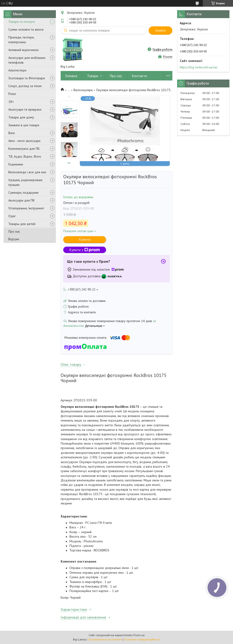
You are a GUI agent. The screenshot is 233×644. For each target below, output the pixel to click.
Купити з (85, 250)
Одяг (12, 216)
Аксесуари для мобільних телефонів (27, 60)
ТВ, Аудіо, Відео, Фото (25, 156)
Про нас (14, 231)
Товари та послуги (22, 22)
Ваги (12, 133)
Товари (93, 76)
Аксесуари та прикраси (25, 109)
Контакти (139, 76)
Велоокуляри (83, 90)
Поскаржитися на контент (105, 639)
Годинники (16, 164)
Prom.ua (139, 635)
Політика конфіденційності (142, 639)
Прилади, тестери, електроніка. (21, 40)
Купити (85, 239)
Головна (71, 76)
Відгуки (14, 239)
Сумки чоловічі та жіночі (26, 29)
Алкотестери (17, 70)
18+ (11, 102)
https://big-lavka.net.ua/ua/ (199, 67)
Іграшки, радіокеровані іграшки (25, 182)
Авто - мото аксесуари (24, 141)
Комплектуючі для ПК (24, 149)
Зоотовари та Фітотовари (27, 78)
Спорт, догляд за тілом (25, 86)
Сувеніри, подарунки (23, 193)
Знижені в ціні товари (24, 125)
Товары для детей (22, 224)
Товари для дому (21, 117)
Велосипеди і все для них (27, 172)
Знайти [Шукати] (160, 31)
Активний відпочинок (23, 50)
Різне (12, 94)
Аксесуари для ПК (22, 200)
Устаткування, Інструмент (26, 208)
